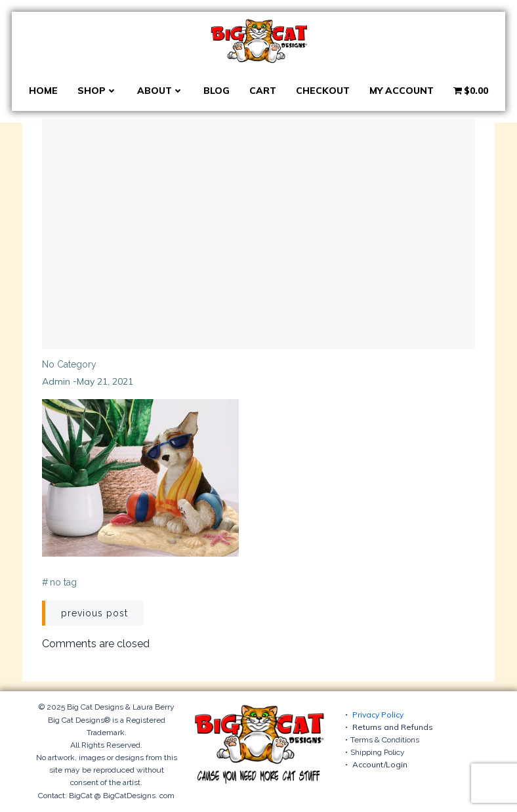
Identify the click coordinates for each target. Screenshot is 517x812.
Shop (97, 91)
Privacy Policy (378, 715)
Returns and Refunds (393, 727)
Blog (217, 91)
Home (43, 91)
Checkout (323, 91)
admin (56, 381)
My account (402, 91)
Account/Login (380, 764)
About (160, 91)
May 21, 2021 (105, 381)
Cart (263, 91)
